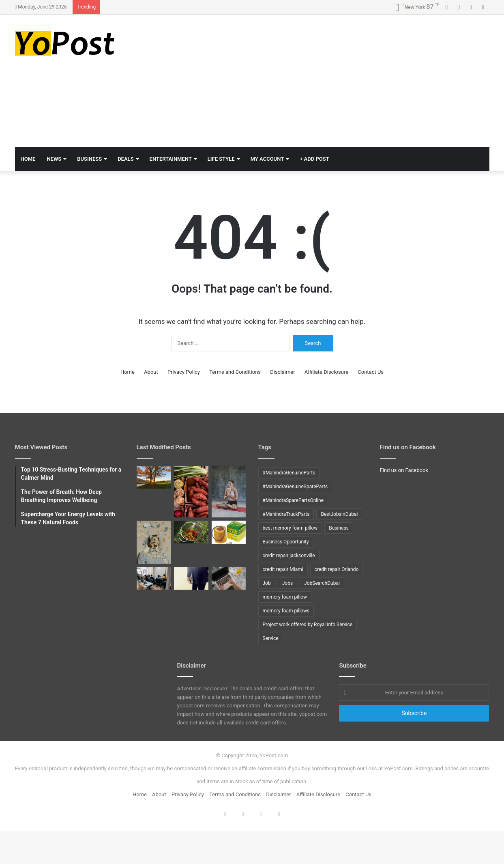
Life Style (221, 159)
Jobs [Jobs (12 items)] (287, 583)
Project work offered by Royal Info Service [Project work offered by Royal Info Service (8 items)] (308, 625)
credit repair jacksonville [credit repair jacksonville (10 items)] (289, 556)
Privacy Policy (184, 372)
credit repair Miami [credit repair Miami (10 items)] (283, 569)
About (151, 372)
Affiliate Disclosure (326, 372)
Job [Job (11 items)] (267, 583)
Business (89, 159)
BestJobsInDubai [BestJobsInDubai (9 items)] (339, 514)
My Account (267, 159)
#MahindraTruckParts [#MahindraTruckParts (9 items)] (286, 514)
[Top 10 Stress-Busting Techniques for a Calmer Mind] (154, 542)
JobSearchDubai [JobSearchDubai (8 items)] (322, 583)
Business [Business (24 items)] (339, 528)
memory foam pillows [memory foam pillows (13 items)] (286, 611)
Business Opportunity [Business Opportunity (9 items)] (286, 542)
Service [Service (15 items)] (271, 638)
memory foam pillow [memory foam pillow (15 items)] (285, 597)
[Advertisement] (333, 80)
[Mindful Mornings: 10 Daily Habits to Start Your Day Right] (154, 477)
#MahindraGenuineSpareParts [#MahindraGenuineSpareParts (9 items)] (295, 487)
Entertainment (171, 159)
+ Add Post (314, 159)
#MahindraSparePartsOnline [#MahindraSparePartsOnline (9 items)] (293, 500)
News (54, 159)
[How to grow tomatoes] (191, 532)
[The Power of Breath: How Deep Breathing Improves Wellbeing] (229, 492)
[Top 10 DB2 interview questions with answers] (154, 578)
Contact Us (371, 372)
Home (128, 372)
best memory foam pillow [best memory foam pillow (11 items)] (290, 528)
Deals (125, 159)
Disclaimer (282, 372)
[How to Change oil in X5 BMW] (229, 532)
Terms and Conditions (235, 372)
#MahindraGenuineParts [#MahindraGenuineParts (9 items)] (289, 473)
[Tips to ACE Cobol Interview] (229, 578)
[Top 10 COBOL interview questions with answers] (191, 578)
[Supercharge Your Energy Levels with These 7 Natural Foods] (191, 492)
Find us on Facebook (404, 470)
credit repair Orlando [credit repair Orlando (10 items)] (337, 569)
